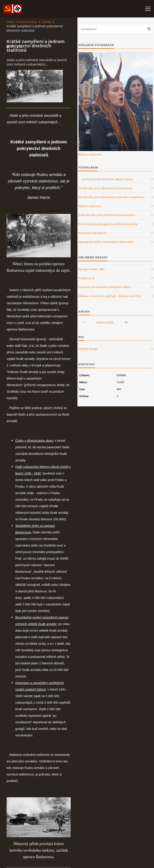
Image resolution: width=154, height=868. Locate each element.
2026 (110, 322)
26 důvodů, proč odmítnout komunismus (105, 188)
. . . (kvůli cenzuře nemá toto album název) (106, 179)
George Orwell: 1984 (91, 269)
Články (46, 22)
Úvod (10, 22)
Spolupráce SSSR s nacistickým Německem (106, 242)
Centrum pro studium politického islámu (105, 287)
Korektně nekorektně (92, 233)
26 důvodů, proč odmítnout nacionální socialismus (111, 197)
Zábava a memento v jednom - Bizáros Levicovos (110, 296)
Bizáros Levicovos (90, 154)
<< (83, 322)
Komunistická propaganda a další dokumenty (108, 224)
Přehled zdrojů (88, 349)
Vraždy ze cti (87, 278)
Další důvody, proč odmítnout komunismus (107, 215)
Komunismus (28, 22)
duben (101, 322)
